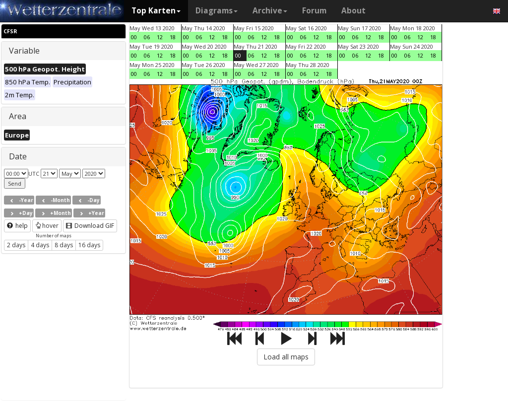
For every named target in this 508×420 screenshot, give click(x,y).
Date (18, 156)
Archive (270, 11)
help (17, 226)
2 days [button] (16, 245)
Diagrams (217, 11)
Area (18, 116)
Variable (24, 51)
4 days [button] (40, 245)
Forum (314, 11)
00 (134, 37)
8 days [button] (64, 245)
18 (173, 37)
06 (147, 37)
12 (160, 37)
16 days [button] (89, 245)
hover (47, 226)
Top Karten (156, 11)
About (353, 11)
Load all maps (286, 357)
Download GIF (90, 226)
